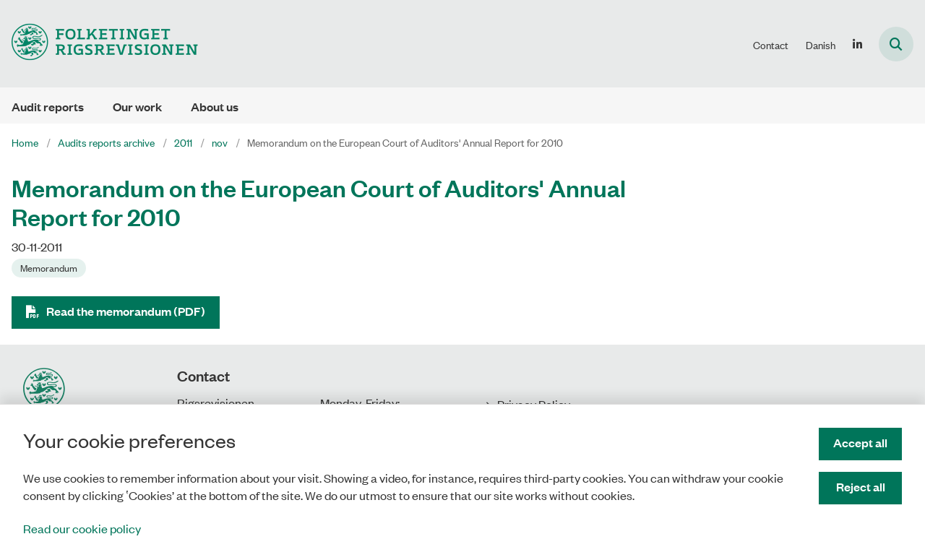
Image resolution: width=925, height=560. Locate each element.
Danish (821, 45)
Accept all (860, 443)
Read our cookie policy (82, 528)
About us (215, 107)
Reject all (861, 487)
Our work (137, 107)
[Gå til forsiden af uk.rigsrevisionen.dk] (99, 44)
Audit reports (48, 107)
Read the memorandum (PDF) (126, 311)
